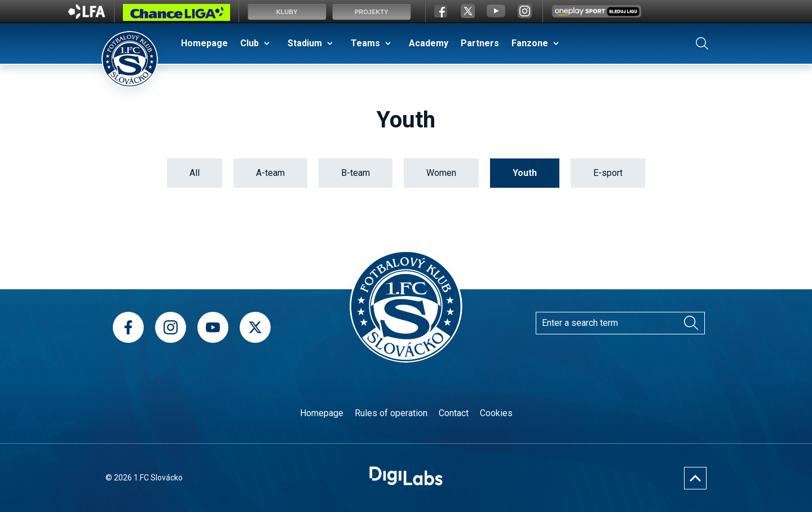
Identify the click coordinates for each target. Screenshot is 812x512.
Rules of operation (391, 413)
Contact (454, 413)
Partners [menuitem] (480, 43)
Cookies (496, 413)
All (195, 173)
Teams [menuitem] (365, 43)
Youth (525, 173)
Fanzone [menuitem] (530, 43)
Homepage (322, 413)
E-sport (608, 173)
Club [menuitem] (250, 43)
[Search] (691, 323)
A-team (270, 173)
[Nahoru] (695, 478)
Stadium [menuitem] (305, 43)
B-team (356, 173)
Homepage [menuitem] (204, 43)
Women (441, 173)
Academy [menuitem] (429, 43)
